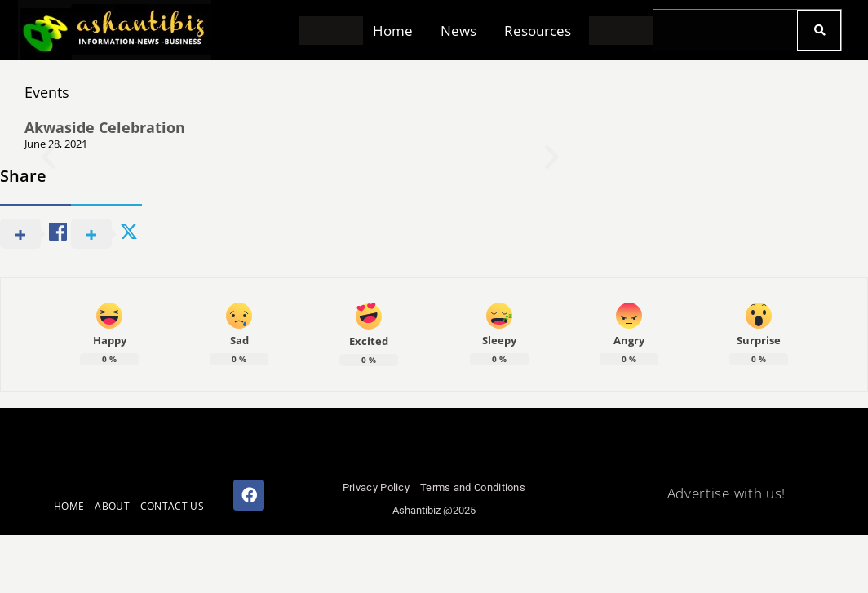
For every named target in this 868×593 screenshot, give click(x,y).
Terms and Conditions (473, 487)
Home (393, 31)
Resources (538, 31)
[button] (397, 31)
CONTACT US (172, 506)
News (458, 31)
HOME (69, 506)
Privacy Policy (376, 487)
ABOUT (112, 506)
